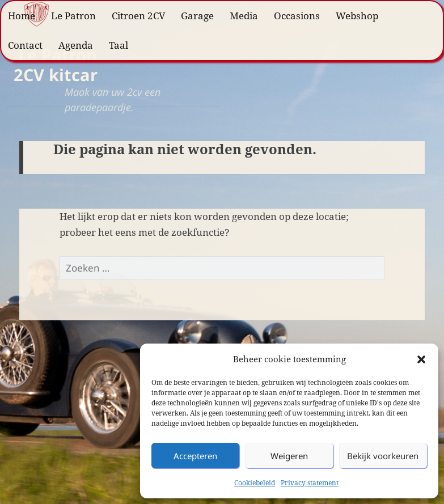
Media (244, 16)
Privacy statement (310, 483)
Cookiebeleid (255, 483)
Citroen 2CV (138, 16)
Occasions (297, 16)
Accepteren (195, 456)
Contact (25, 45)
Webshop (357, 16)
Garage (197, 16)
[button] (421, 359)
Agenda (76, 45)
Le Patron (73, 16)
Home (22, 16)
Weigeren (289, 456)
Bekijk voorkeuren (383, 456)
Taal (119, 45)
